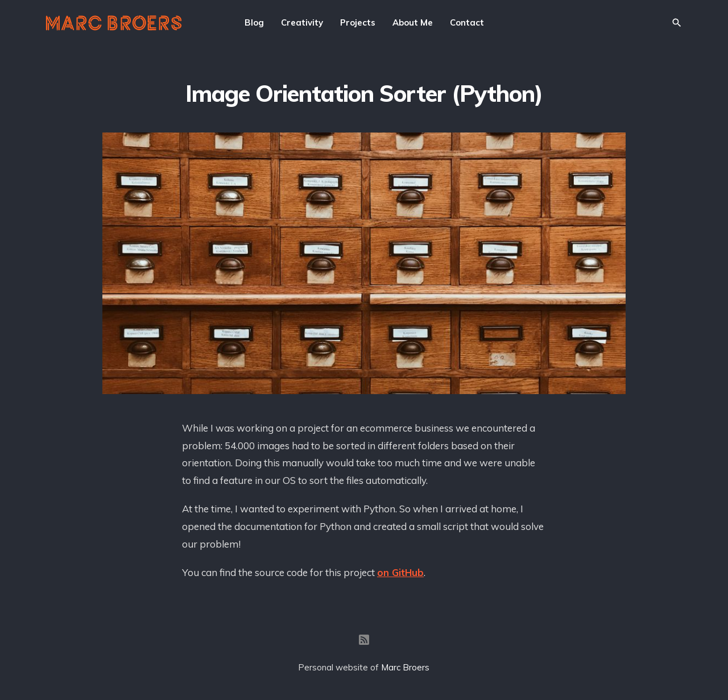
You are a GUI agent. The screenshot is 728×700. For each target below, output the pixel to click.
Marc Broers (405, 667)
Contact (467, 22)
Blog (254, 22)
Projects (358, 22)
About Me (413, 22)
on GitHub (400, 572)
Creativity (302, 22)
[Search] (677, 23)
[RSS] (364, 640)
